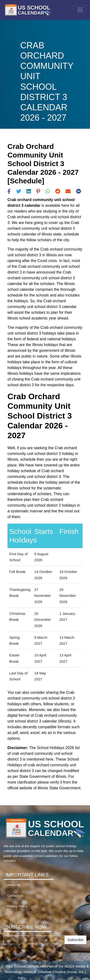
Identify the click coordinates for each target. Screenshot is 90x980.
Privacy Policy (17, 906)
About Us (14, 885)
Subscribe (75, 940)
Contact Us (15, 896)
